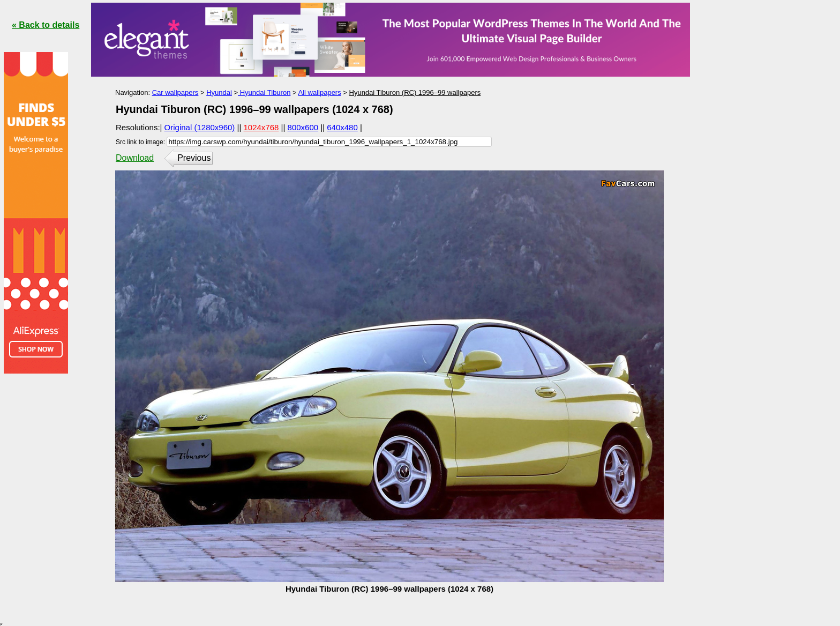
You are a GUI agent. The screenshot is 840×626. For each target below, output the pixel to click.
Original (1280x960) (200, 127)
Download (135, 158)
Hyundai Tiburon (264, 92)
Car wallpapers (175, 92)
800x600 (303, 127)
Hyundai (219, 92)
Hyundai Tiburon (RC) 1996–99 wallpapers (415, 92)
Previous (194, 158)
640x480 (342, 127)
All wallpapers (320, 92)
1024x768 (261, 127)
